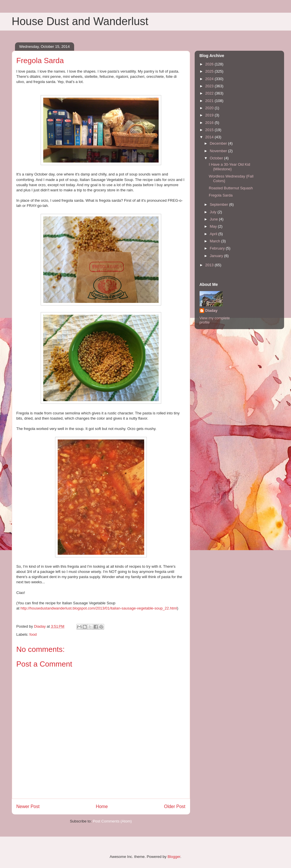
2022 (210, 93)
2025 (210, 71)
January (217, 256)
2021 (210, 101)
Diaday (212, 311)
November (219, 151)
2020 (210, 108)
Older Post (175, 806)
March (215, 241)
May (214, 226)
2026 (210, 64)
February (218, 248)
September (219, 204)
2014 (210, 137)
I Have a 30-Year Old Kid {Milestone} (229, 167)
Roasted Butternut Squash (231, 188)
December (219, 143)
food (33, 634)
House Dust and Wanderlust (80, 21)
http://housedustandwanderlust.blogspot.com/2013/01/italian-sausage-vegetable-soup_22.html (99, 608)
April (214, 234)
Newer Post (28, 806)
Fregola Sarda (221, 195)
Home (102, 806)
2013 (210, 265)
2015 (210, 130)
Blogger (174, 857)
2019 (210, 115)
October (217, 158)
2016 (210, 123)
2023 (210, 86)
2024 (210, 79)
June (214, 219)
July (214, 212)
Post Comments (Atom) (112, 821)
